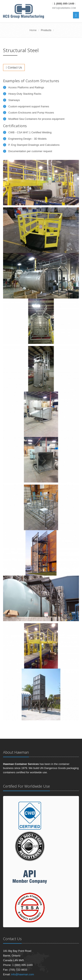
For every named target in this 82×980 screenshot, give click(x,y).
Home (33, 30)
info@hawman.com (64, 8)
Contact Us (14, 67)
